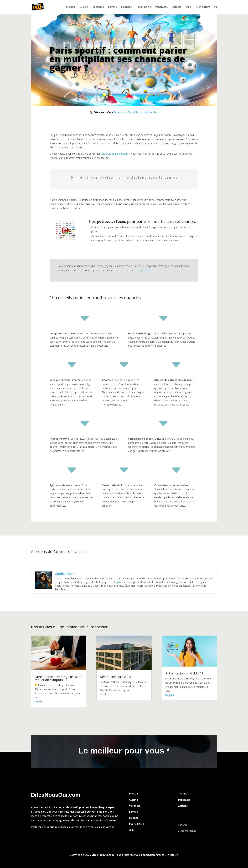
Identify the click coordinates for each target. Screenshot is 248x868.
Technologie (143, 7)
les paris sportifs (145, 270)
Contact (182, 825)
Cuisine (84, 7)
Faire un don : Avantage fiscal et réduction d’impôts (58, 678)
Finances (126, 7)
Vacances (98, 7)
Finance (134, 818)
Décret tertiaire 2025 (115, 677)
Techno (183, 794)
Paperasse (161, 7)
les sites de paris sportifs (116, 154)
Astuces (177, 7)
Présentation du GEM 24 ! (184, 673)
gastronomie (124, 582)
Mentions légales (187, 831)
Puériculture (203, 7)
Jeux (188, 7)
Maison (71, 7)
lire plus (39, 701)
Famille (112, 7)
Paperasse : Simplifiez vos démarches (136, 112)
